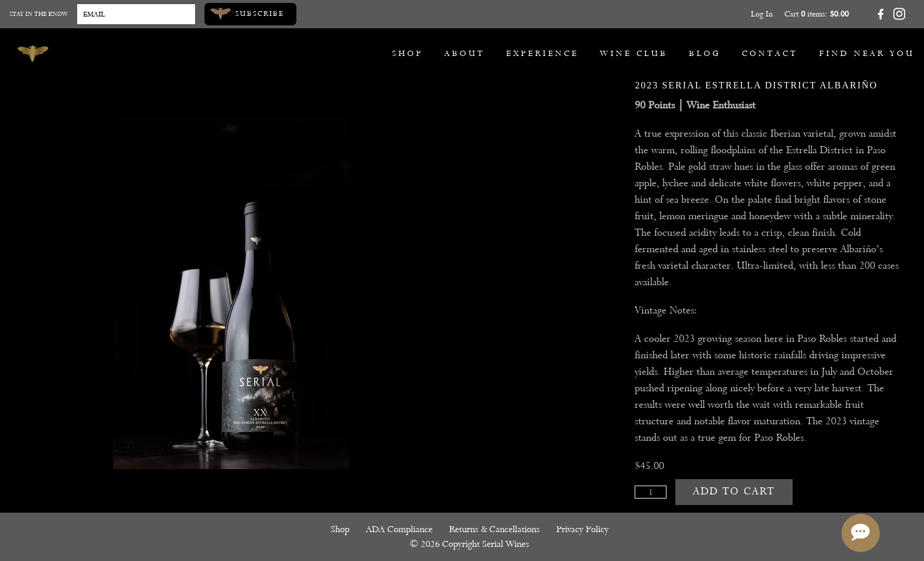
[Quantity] (651, 492)
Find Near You (867, 53)
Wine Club (634, 53)
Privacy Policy (583, 529)
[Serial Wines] (33, 54)
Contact (770, 53)
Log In (762, 14)
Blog (705, 53)
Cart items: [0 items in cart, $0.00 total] (816, 14)
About (465, 53)
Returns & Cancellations (494, 529)
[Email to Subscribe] (136, 14)
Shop (407, 53)
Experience (542, 53)
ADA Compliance (399, 529)
